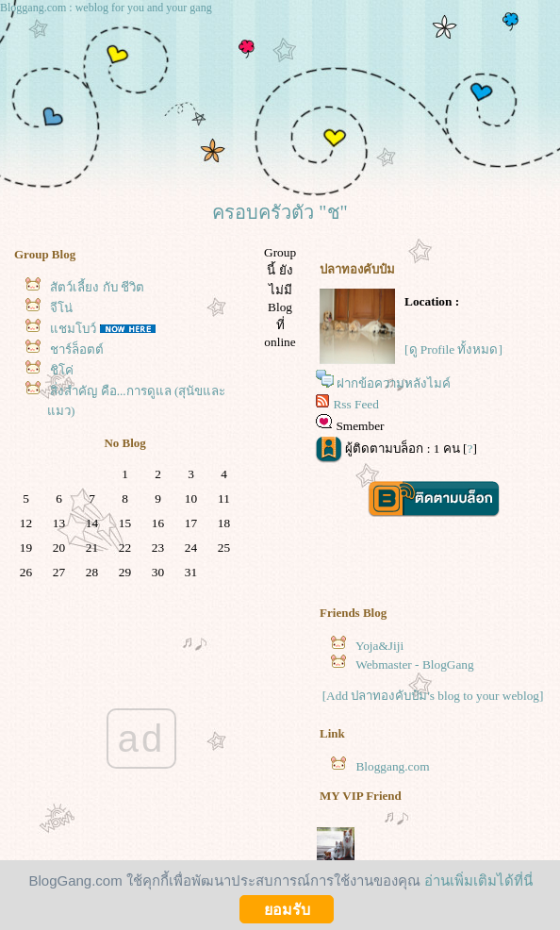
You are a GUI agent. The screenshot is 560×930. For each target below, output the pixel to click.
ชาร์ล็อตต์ (77, 349)
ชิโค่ (62, 370)
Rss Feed (356, 404)
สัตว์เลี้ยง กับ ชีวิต (97, 287)
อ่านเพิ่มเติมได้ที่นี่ (478, 880)
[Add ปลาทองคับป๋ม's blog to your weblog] (433, 696)
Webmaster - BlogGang (415, 664)
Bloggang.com (392, 766)
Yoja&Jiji (379, 646)
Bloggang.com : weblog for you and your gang (106, 8)
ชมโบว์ (73, 329)
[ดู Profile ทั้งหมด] (453, 349)
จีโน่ (61, 308)
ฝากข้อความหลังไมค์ (394, 383)
